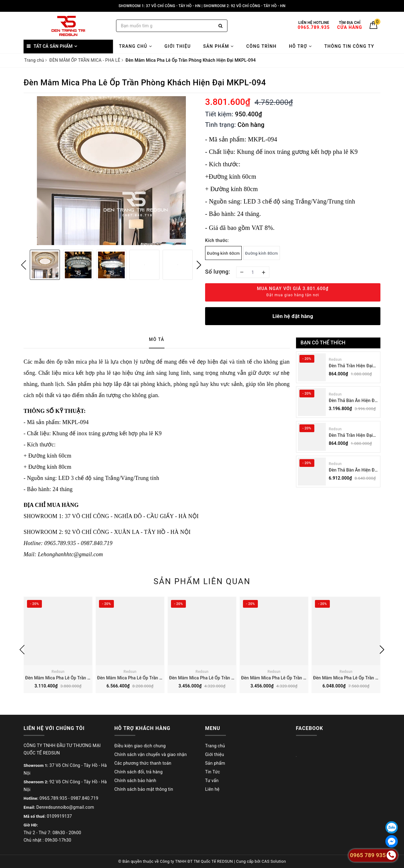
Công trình (262, 46)
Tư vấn (212, 781)
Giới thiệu (178, 46)
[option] (111, 171)
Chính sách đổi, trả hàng (139, 772)
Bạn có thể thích (323, 343)
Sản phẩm (219, 46)
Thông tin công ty (349, 46)
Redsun (335, 360)
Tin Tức (213, 772)
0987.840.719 (85, 798)
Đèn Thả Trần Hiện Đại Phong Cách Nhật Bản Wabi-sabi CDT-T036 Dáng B (351, 366)
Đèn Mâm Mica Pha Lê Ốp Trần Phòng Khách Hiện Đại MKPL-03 (304, 678)
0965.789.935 (53, 798)
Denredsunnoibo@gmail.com (65, 807)
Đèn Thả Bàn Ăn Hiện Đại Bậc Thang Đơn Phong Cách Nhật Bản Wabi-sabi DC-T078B (354, 401)
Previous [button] (24, 265)
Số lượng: (218, 272)
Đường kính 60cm (223, 253)
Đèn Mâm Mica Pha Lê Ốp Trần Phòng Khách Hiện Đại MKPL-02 (232, 678)
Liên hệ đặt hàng (293, 316)
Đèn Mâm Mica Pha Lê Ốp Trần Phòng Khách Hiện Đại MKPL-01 (160, 678)
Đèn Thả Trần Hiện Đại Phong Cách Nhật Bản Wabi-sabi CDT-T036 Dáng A (351, 436)
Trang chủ (135, 46)
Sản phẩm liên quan (202, 581)
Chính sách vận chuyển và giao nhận (151, 754)
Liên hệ (212, 789)
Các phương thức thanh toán (143, 763)
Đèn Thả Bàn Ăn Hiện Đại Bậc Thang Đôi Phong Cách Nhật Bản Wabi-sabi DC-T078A (354, 470)
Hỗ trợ (300, 46)
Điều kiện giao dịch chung (140, 746)
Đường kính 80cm (262, 253)
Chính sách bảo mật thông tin (144, 789)
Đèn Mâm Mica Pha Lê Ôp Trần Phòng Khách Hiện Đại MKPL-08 (88, 678)
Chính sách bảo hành (135, 781)
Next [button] (199, 265)
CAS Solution (274, 861)
